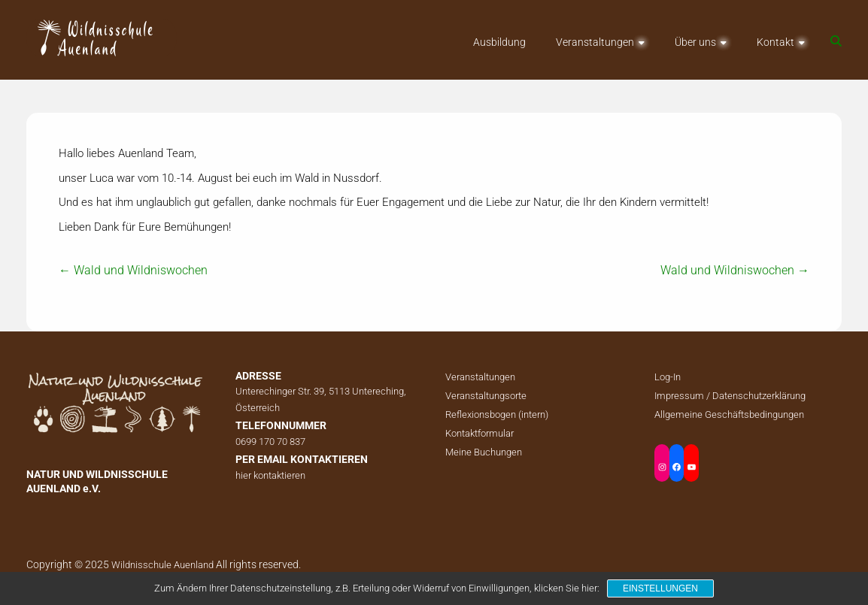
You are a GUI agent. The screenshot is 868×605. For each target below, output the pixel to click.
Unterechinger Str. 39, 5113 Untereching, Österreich (321, 399)
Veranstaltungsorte (486, 396)
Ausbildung (499, 42)
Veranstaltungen (595, 42)
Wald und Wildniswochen (133, 270)
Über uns (695, 42)
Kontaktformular (480, 433)
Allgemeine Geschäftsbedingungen (729, 414)
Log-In (668, 377)
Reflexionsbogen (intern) (497, 414)
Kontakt (775, 42)
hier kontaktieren (270, 475)
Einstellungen (660, 588)
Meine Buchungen (484, 452)
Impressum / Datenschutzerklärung (730, 396)
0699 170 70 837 (270, 442)
